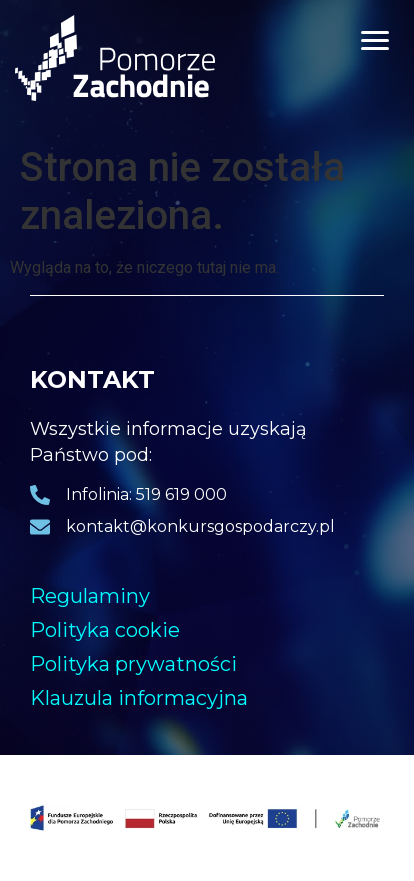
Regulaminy (90, 596)
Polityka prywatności (133, 664)
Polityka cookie (105, 630)
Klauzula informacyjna (139, 698)
